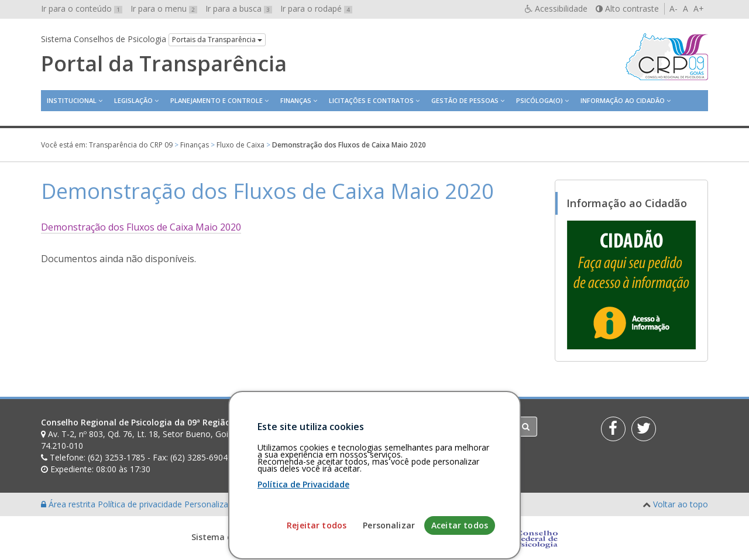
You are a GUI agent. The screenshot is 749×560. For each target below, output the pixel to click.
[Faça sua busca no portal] (421, 427)
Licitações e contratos (371, 100)
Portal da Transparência (164, 64)
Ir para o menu (164, 8)
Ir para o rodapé (316, 8)
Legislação (133, 100)
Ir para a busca (239, 8)
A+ (699, 8)
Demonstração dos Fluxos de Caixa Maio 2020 (141, 227)
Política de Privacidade (303, 530)
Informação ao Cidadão (623, 100)
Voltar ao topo (681, 504)
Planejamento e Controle (217, 100)
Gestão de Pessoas (465, 100)
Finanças (296, 100)
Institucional (72, 100)
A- (674, 8)
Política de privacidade (141, 504)
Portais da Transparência (217, 39)
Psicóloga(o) (540, 100)
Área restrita (69, 504)
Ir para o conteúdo (82, 8)
